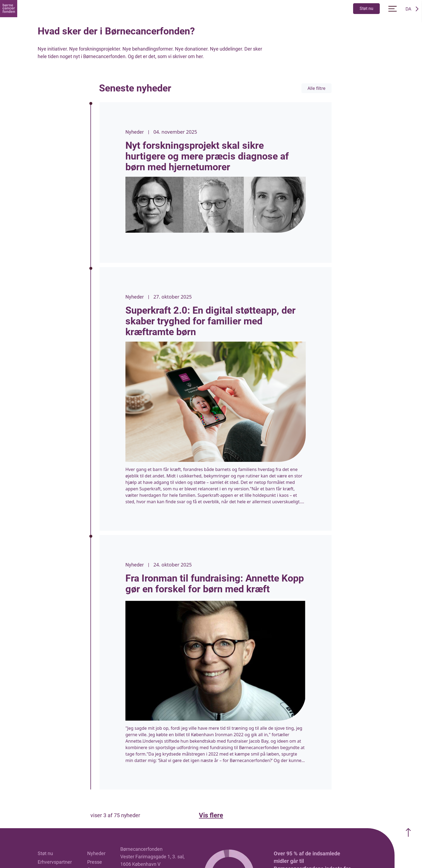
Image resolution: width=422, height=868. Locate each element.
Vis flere (211, 815)
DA (408, 9)
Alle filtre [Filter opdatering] (317, 88)
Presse (95, 862)
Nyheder (96, 853)
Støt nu (366, 8)
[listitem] (216, 183)
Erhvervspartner (55, 862)
